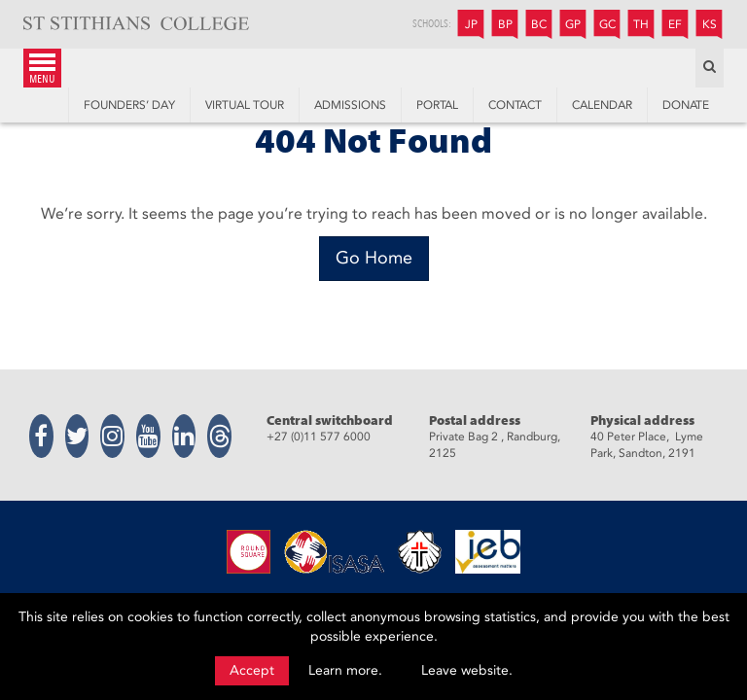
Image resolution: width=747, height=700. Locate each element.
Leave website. (467, 670)
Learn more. (345, 670)
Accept (252, 670)
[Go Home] (374, 259)
